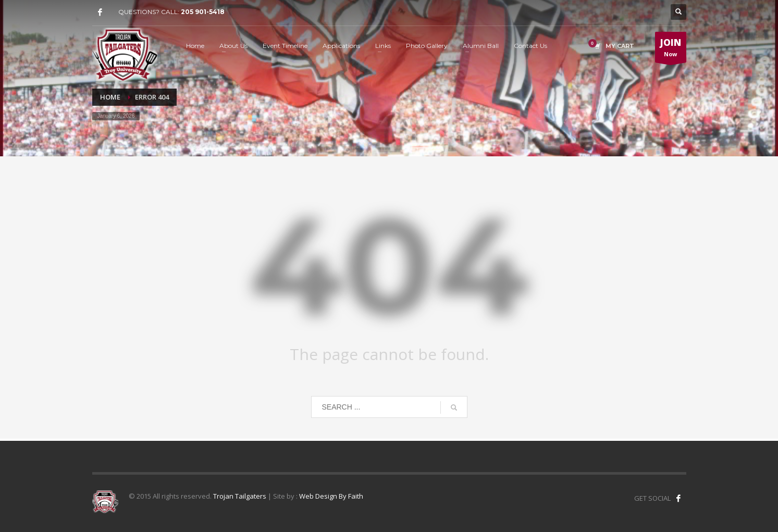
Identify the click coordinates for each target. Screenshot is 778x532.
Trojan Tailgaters (240, 496)
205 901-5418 (203, 12)
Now (671, 50)
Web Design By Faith (331, 496)
